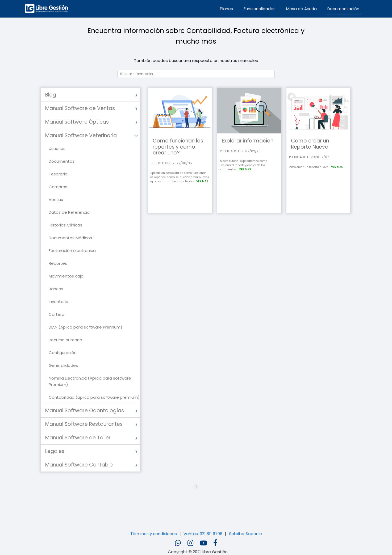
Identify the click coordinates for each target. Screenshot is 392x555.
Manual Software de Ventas (80, 108)
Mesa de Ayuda (301, 9)
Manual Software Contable (79, 465)
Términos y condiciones (154, 534)
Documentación (343, 9)
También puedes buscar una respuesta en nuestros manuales (196, 60)
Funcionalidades (260, 9)
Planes (226, 9)
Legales (55, 451)
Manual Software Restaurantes (84, 424)
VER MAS (202, 181)
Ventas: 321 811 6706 (203, 534)
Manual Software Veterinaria (81, 135)
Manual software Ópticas (77, 122)
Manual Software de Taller (78, 438)
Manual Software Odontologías (85, 411)
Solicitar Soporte (245, 534)
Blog (51, 95)
